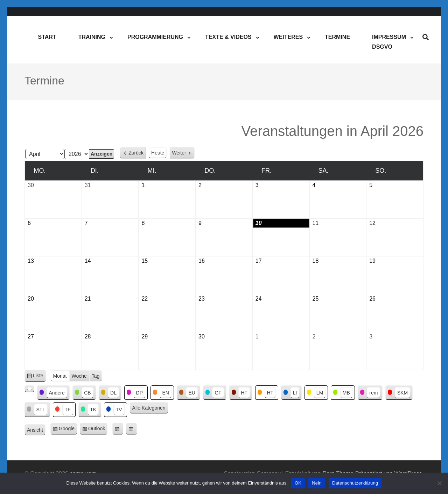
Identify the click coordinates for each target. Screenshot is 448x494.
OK (298, 483)
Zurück (136, 153)
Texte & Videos (228, 37)
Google (68, 430)
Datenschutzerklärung (355, 483)
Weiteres (288, 37)
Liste (39, 377)
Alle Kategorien (149, 408)
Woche (79, 376)
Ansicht (36, 430)
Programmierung (155, 37)
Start (47, 37)
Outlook (98, 430)
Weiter (179, 153)
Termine (337, 37)
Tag (96, 376)
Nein (317, 483)
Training (92, 37)
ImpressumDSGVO (389, 42)
